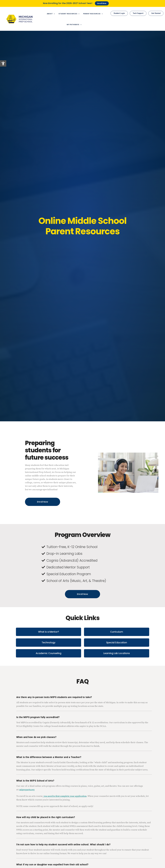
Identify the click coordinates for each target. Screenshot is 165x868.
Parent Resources (93, 14)
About (51, 14)
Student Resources (69, 14)
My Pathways (74, 25)
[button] (3, 63)
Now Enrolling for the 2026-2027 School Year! (68, 3)
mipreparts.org (27, 790)
